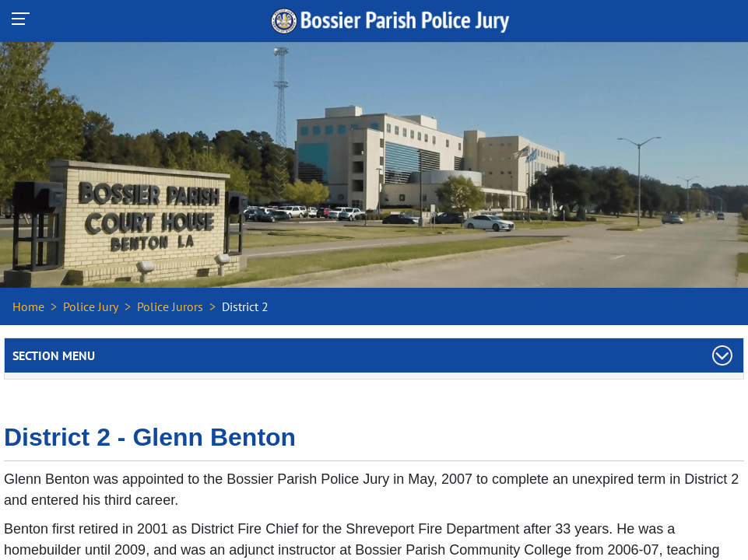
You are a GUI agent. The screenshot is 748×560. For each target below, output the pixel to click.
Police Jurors (170, 306)
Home (28, 306)
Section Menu (54, 355)
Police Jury (91, 306)
